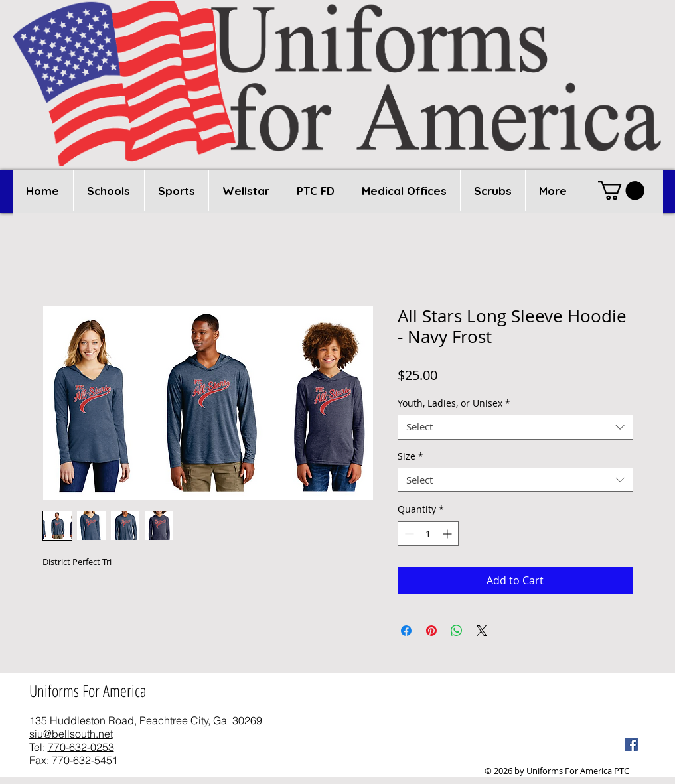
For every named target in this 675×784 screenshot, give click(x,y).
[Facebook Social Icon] (631, 744)
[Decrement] (408, 534)
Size (411, 456)
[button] (109, 191)
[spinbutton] (428, 534)
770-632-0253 (81, 747)
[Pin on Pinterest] (431, 631)
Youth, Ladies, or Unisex (454, 403)
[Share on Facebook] (406, 631)
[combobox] (515, 427)
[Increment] (448, 534)
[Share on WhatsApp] (457, 631)
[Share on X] (482, 631)
